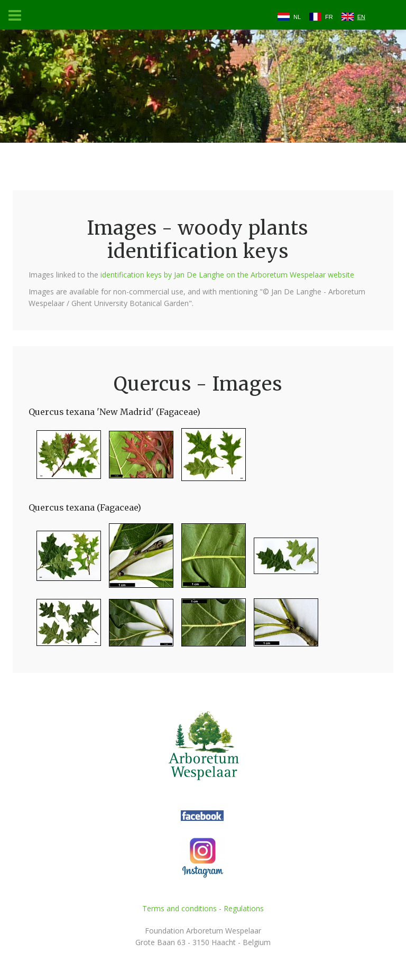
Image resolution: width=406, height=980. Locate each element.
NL (297, 17)
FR (329, 17)
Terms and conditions (179, 908)
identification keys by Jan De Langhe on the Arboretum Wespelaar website (227, 275)
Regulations (244, 908)
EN (361, 17)
